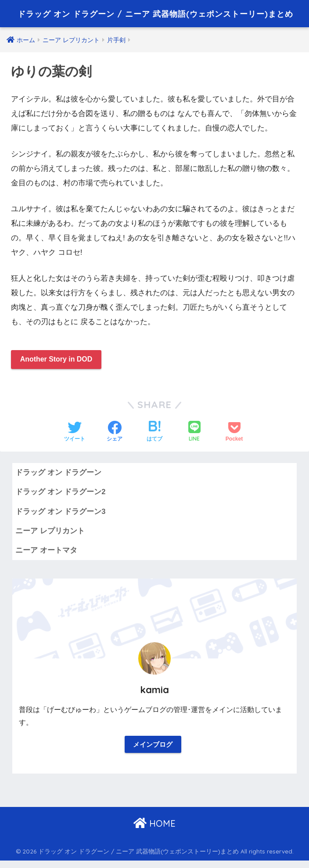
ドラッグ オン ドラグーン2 (61, 497)
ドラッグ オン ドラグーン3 (61, 517)
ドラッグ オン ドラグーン (58, 478)
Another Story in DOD (59, 363)
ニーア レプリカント (50, 537)
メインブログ (153, 751)
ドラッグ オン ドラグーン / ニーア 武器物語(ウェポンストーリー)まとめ (155, 15)
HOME (154, 831)
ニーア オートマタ (46, 556)
